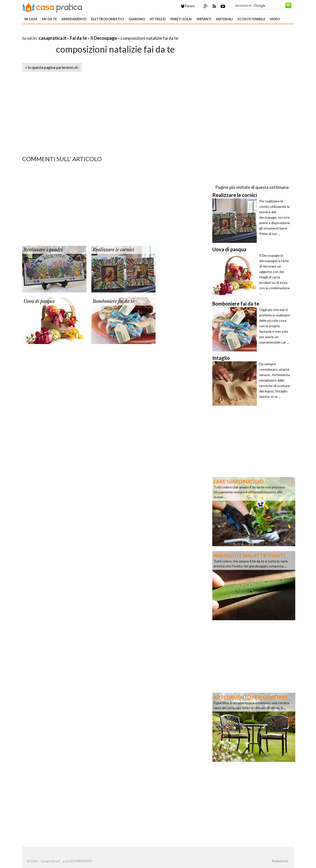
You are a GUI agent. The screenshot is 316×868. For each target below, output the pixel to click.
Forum (188, 6)
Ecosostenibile (251, 19)
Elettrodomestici (108, 19)
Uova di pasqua (39, 301)
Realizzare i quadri (43, 250)
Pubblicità (280, 861)
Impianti (204, 19)
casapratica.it (53, 38)
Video (275, 19)
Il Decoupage (104, 38)
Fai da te (49, 19)
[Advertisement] (80, 32)
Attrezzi (158, 19)
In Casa (31, 19)
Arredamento (74, 19)
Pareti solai (181, 19)
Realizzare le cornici (113, 250)
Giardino (137, 19)
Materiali (225, 19)
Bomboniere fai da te (113, 301)
